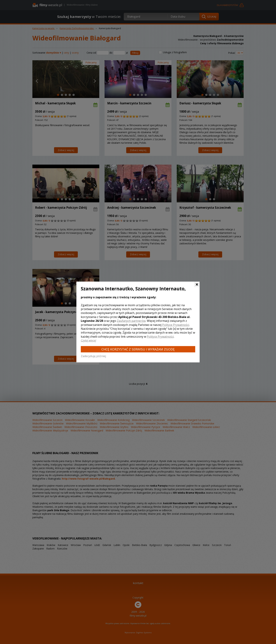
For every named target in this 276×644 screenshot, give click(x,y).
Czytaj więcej (88, 340)
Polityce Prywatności (176, 325)
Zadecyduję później (93, 356)
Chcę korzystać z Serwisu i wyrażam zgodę (138, 349)
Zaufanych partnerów (131, 321)
